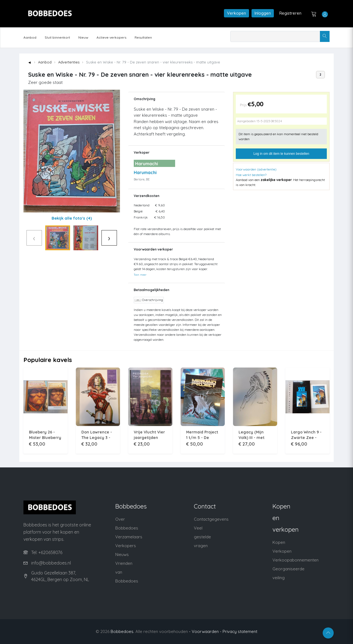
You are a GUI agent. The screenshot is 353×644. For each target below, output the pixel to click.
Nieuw (83, 37)
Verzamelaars (129, 537)
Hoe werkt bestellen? (251, 175)
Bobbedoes (122, 631)
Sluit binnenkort (57, 37)
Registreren (290, 13)
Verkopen (236, 13)
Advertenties (69, 62)
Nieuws (122, 554)
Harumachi (145, 172)
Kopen (279, 542)
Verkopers (126, 546)
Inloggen (263, 13)
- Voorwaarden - (205, 631)
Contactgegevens (211, 519)
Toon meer (140, 275)
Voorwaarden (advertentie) (256, 169)
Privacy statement (240, 631)
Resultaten (143, 37)
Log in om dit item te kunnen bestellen (281, 154)
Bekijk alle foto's (72, 218)
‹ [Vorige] (26, 238)
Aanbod (30, 37)
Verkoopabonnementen (295, 560)
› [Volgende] (118, 238)
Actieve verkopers (111, 37)
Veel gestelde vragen (202, 537)
